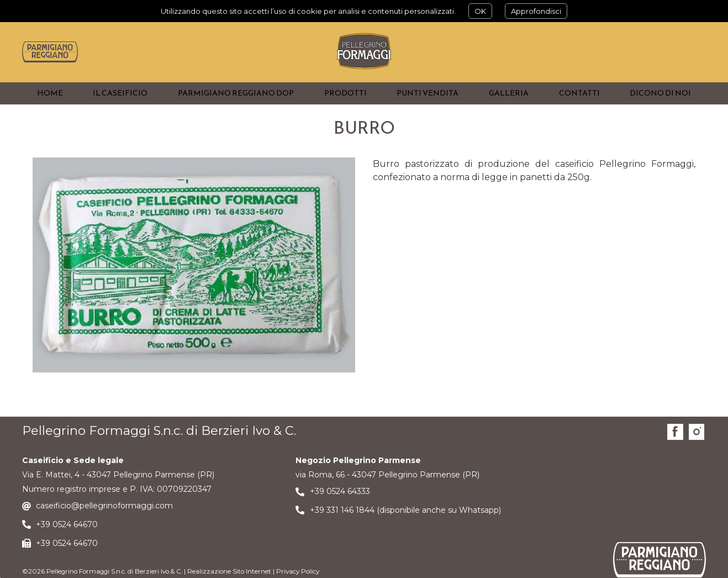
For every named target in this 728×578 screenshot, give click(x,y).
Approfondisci (536, 11)
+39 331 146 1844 (342, 531)
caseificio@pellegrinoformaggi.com (104, 527)
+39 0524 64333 (340, 512)
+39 (44, 545)
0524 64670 (75, 545)
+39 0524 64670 (67, 564)
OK (480, 11)
